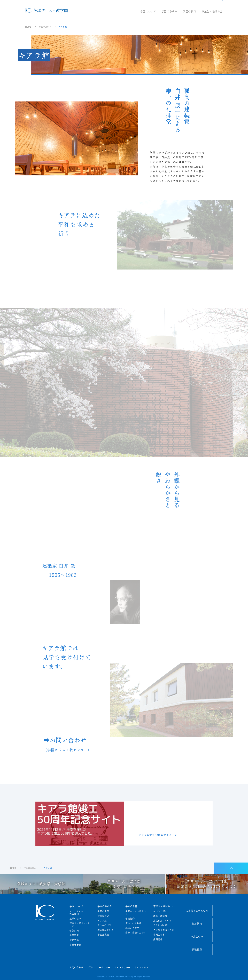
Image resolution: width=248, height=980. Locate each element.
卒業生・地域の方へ (164, 906)
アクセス (210, 4)
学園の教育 (189, 16)
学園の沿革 (103, 911)
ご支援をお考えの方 (162, 4)
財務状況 (74, 940)
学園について (148, 16)
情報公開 (74, 930)
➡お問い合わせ (67, 746)
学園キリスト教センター (136, 912)
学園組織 (74, 935)
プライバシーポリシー (99, 967)
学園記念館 (103, 935)
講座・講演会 (160, 916)
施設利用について (162, 921)
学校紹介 (130, 919)
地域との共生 (132, 928)
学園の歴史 (103, 916)
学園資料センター (107, 930)
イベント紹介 (160, 911)
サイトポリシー (122, 967)
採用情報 (182, 4)
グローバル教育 (133, 923)
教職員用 (196, 4)
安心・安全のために (136, 932)
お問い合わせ (76, 967)
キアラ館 (102, 921)
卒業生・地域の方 (212, 16)
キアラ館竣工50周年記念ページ (158, 835)
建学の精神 (75, 919)
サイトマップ (141, 967)
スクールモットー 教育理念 (80, 912)
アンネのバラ (104, 925)
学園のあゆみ (169, 16)
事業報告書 (75, 945)
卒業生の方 (159, 935)
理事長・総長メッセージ (80, 924)
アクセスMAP (161, 925)
